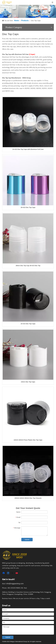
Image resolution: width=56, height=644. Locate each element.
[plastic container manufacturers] (15, 555)
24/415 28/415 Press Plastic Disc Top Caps (28, 440)
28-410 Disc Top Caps (28, 207)
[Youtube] (17, 573)
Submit (27, 540)
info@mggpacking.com (15, 584)
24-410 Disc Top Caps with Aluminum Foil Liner (28, 149)
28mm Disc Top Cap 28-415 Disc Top (28, 266)
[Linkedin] (8, 573)
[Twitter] (13, 573)
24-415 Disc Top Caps (28, 324)
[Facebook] (4, 573)
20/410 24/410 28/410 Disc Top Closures (28, 498)
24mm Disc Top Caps (28, 382)
